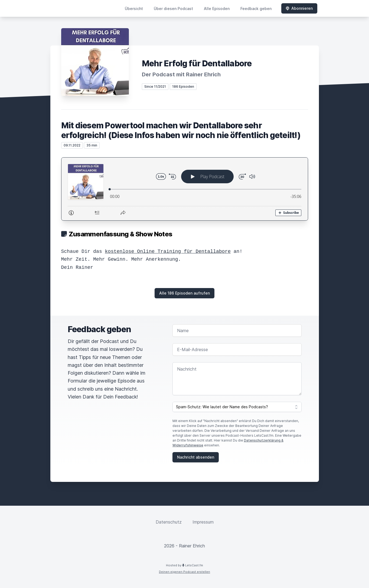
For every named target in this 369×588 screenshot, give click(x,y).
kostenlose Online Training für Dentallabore (168, 251)
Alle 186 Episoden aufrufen (184, 293)
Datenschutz (169, 522)
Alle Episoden (217, 9)
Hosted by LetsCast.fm (184, 565)
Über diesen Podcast (173, 9)
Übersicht (134, 9)
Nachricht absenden (196, 457)
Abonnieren (299, 8)
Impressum (203, 522)
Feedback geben (256, 9)
